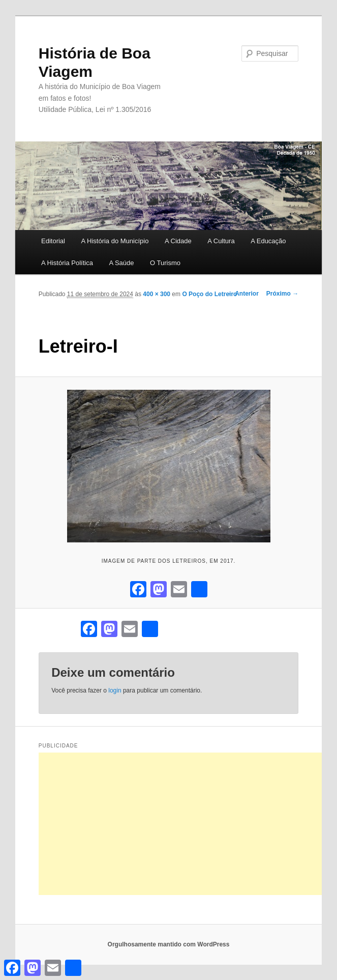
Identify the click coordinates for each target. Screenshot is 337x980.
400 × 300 (157, 294)
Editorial (53, 241)
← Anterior (243, 294)
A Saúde (121, 263)
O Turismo (165, 263)
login (115, 690)
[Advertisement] (188, 824)
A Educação (268, 241)
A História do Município (115, 241)
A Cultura (221, 241)
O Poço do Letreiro (209, 294)
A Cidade (178, 241)
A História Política (67, 263)
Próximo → (282, 294)
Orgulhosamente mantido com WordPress (169, 944)
